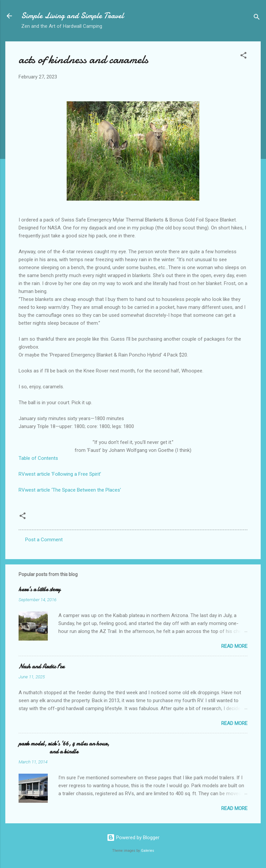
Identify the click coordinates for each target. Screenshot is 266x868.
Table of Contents (38, 458)
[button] (243, 56)
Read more (234, 646)
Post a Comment (44, 540)
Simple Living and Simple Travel (72, 16)
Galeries (148, 851)
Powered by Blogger (133, 838)
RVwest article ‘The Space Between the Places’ (70, 490)
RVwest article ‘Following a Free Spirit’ (60, 474)
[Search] (257, 18)
